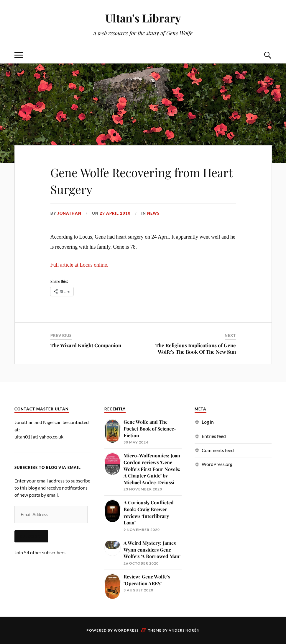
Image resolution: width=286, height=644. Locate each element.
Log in (208, 422)
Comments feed (218, 450)
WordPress (126, 630)
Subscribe (31, 536)
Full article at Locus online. (79, 265)
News (153, 213)
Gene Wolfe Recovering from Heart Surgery (133, 180)
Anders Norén (184, 630)
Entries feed (214, 436)
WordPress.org (217, 464)
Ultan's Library (143, 18)
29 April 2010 (115, 213)
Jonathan (69, 213)
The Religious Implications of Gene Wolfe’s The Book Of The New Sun (196, 348)
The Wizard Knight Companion (86, 345)
